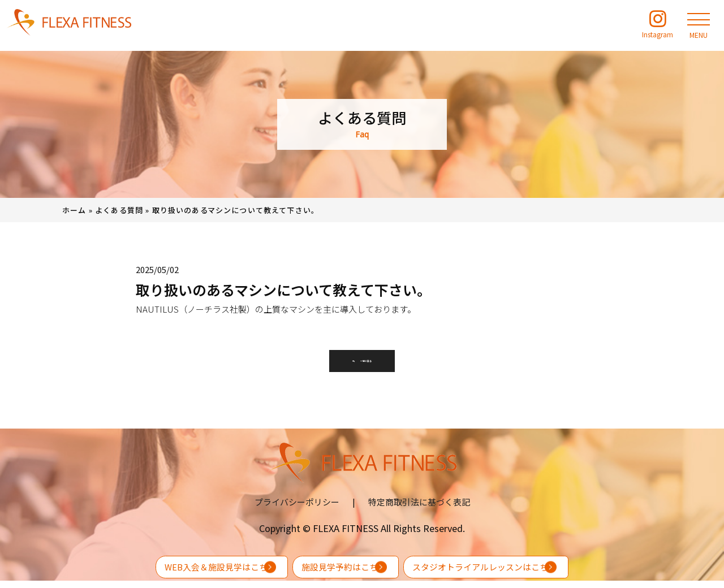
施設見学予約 (335, 567)
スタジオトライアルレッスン (548, 567)
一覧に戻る (362, 364)
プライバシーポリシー (297, 509)
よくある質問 (119, 210)
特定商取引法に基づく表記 (419, 509)
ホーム (74, 210)
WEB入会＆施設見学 (143, 567)
